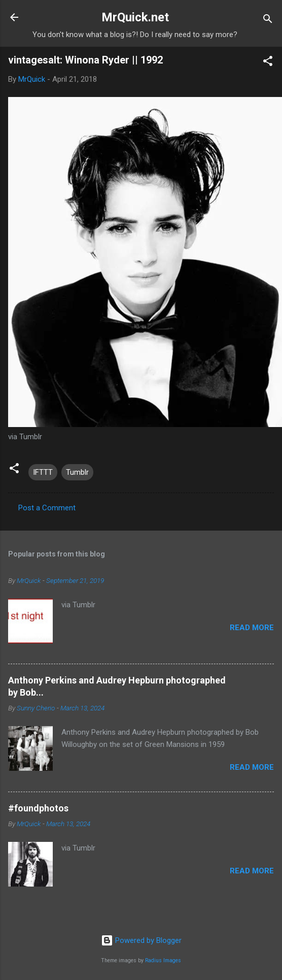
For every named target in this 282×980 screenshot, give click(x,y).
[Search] (268, 21)
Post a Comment (47, 508)
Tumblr (77, 472)
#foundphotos (38, 808)
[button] (268, 63)
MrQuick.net (135, 17)
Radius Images (163, 960)
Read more (252, 628)
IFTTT (43, 472)
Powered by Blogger (141, 940)
